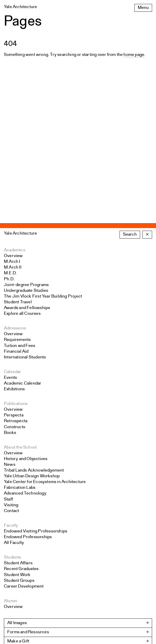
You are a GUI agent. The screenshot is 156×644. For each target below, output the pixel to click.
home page (134, 55)
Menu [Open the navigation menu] (143, 8)
